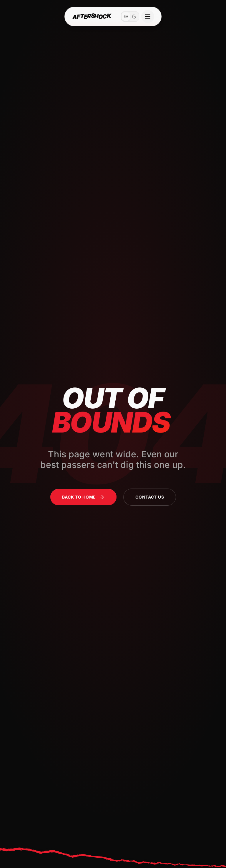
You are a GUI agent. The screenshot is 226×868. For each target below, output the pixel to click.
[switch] (130, 17)
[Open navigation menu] (148, 17)
